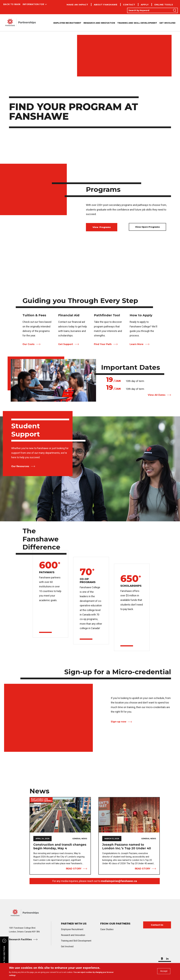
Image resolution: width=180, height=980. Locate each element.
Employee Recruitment (67, 23)
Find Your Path (103, 344)
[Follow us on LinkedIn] (167, 958)
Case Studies (107, 929)
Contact (129, 5)
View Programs (102, 227)
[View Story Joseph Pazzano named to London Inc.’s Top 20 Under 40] (129, 815)
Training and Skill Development (137, 23)
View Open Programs (147, 227)
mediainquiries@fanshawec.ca (119, 881)
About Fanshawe (106, 5)
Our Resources (20, 466)
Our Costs (28, 344)
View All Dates (157, 395)
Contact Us (157, 925)
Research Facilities (20, 939)
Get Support (66, 344)
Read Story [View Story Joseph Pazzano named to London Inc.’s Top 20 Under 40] (143, 869)
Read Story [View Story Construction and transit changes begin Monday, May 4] (74, 869)
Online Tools (164, 5)
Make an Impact (77, 5)
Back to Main (12, 4)
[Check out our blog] (162, 958)
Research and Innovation (99, 23)
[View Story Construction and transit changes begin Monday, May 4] (60, 815)
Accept (163, 971)
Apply (145, 5)
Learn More (137, 344)
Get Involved (167, 23)
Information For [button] (33, 4)
